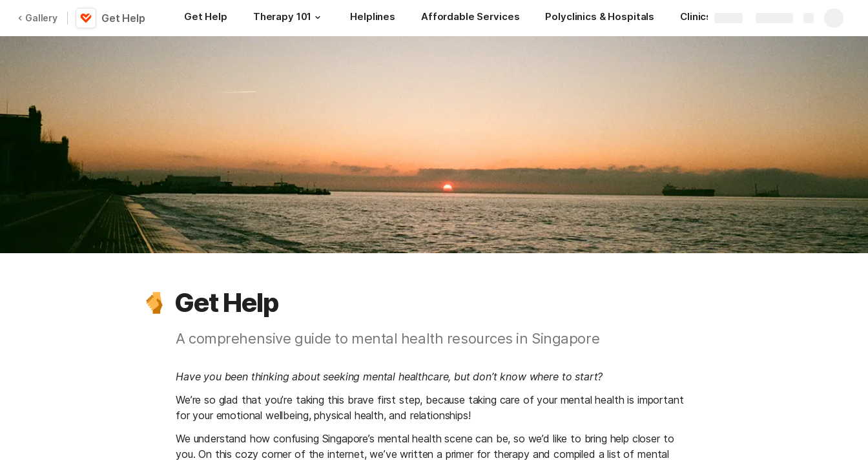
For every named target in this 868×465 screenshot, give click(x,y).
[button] (318, 17)
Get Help (123, 18)
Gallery (37, 18)
